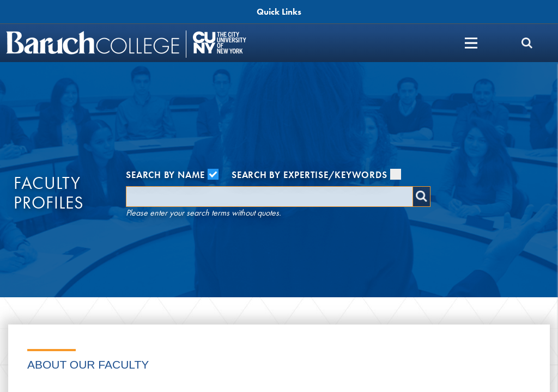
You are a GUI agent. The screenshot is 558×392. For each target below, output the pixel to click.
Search (421, 197)
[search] (527, 43)
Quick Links (279, 12)
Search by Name (172, 175)
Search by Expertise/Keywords (316, 175)
